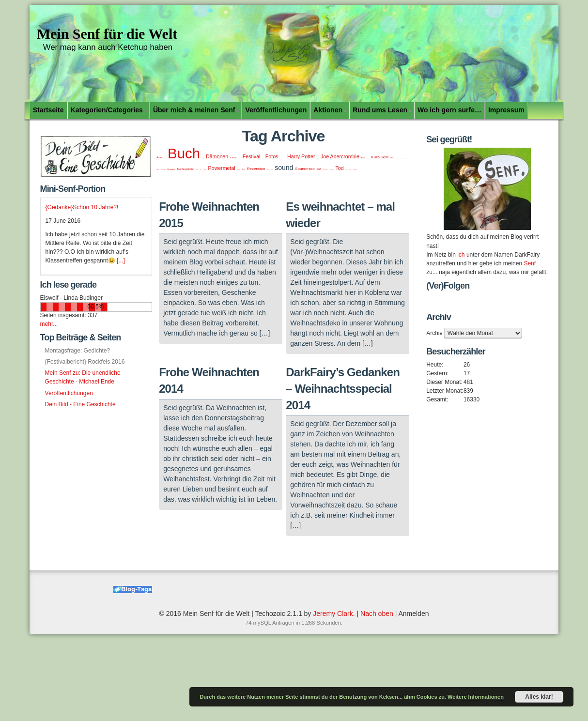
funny (285, 158)
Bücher (203, 158)
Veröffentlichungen (276, 110)
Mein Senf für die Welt (107, 34)
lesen (392, 158)
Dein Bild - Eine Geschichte (80, 404)
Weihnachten (355, 170)
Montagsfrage (171, 170)
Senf (530, 263)
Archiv (434, 333)
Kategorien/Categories (107, 110)
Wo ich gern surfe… (449, 110)
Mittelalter (158, 170)
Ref (244, 169)
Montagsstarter (186, 169)
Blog (165, 158)
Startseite (48, 110)
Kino (363, 158)
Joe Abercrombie (340, 156)
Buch (184, 153)
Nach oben (377, 614)
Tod (339, 168)
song (272, 170)
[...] (121, 261)
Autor (160, 157)
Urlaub (346, 170)
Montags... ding (163, 170)
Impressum (506, 110)
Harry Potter (301, 156)
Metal (408, 158)
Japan (318, 158)
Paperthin (205, 170)
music (197, 170)
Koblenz (368, 158)
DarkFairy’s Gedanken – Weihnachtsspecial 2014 (343, 388)
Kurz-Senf (380, 157)
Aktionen (328, 110)
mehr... (49, 324)
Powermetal (221, 168)
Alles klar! (539, 697)
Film (263, 158)
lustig (401, 158)
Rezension (256, 169)
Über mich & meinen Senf (194, 110)
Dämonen (217, 156)
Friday (281, 158)
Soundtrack (305, 169)
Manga (405, 158)
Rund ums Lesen (380, 110)
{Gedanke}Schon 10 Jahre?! (82, 207)
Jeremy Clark (333, 614)
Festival (252, 156)
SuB (319, 169)
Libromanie (397, 158)
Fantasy (240, 158)
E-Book (233, 158)
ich (461, 255)
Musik (200, 170)
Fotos (272, 156)
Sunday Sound (326, 170)
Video (350, 170)
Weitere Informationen (476, 697)
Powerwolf (239, 170)
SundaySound (331, 170)
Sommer (268, 170)
